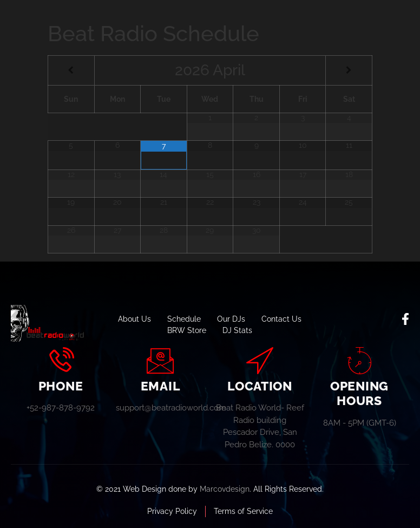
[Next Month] (349, 70)
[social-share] (405, 319)
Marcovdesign (225, 489)
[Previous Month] (71, 70)
